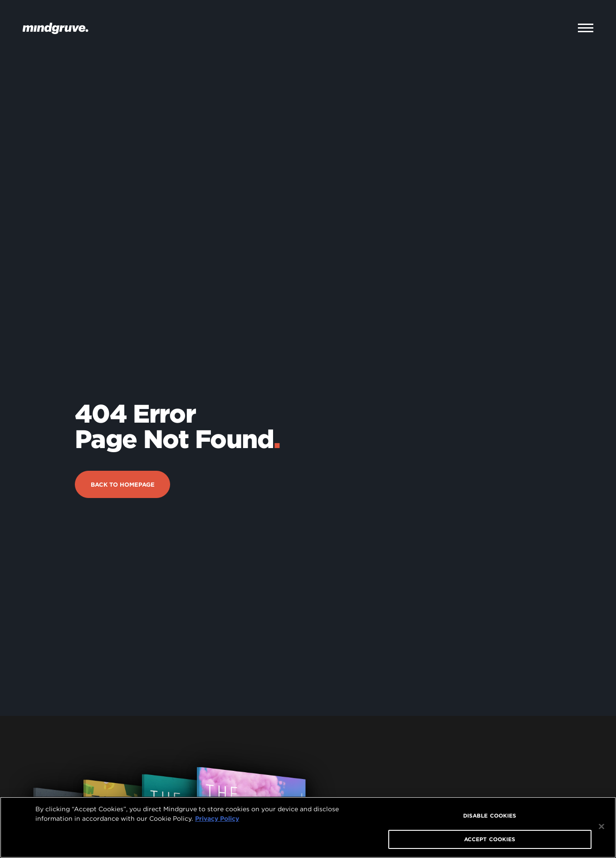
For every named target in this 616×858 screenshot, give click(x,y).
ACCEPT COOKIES (490, 839)
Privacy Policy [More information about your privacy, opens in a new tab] (217, 819)
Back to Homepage (123, 455)
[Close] (601, 827)
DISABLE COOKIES (490, 816)
